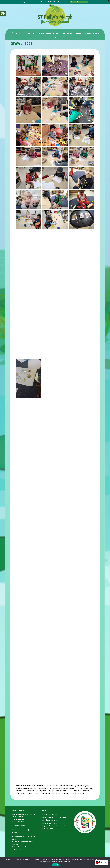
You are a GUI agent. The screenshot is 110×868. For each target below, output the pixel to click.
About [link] (19, 33)
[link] (3, 14)
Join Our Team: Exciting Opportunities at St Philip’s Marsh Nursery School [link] (54, 826)
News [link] (41, 33)
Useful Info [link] (30, 33)
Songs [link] (88, 33)
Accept (55, 865)
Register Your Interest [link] (79, 2)
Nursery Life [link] (52, 33)
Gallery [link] (79, 33)
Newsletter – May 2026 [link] (50, 814)
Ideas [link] (96, 33)
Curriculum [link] (67, 33)
